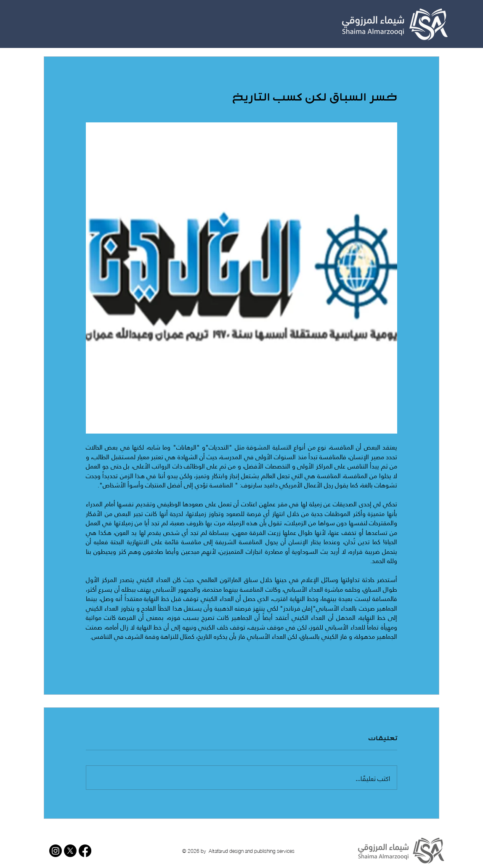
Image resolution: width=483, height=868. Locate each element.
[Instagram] (56, 851)
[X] (70, 851)
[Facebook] (85, 851)
